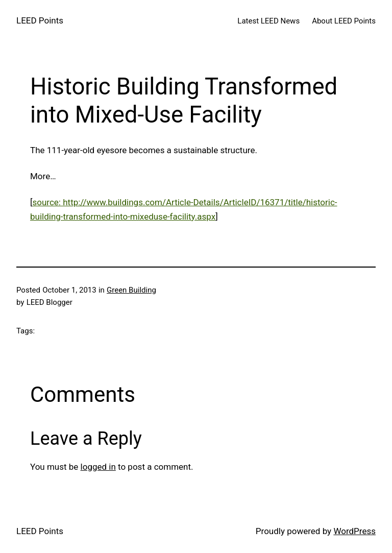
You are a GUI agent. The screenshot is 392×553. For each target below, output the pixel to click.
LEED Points (40, 20)
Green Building (131, 290)
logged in (98, 467)
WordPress (354, 531)
